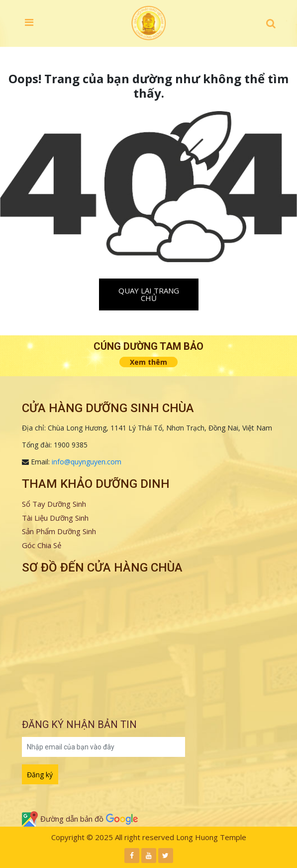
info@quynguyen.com (87, 462)
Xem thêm (148, 362)
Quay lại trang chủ (149, 294)
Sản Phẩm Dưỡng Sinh (59, 531)
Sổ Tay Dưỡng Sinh (54, 504)
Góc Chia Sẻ (42, 545)
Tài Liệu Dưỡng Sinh (55, 518)
